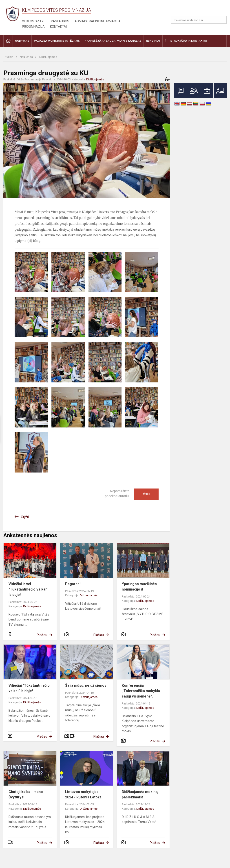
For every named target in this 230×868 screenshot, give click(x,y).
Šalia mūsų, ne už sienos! (86, 685)
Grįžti (25, 517)
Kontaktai (58, 27)
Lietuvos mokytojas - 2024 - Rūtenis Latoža (83, 794)
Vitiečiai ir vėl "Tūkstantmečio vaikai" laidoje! (28, 589)
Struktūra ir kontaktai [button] (189, 41)
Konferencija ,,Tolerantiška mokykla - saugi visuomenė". (142, 691)
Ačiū (146, 494)
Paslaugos (60, 21)
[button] (196, 9)
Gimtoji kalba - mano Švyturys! (26, 794)
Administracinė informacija (98, 21)
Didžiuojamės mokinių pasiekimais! (140, 794)
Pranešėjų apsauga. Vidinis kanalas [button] (113, 41)
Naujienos (27, 57)
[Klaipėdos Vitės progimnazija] (13, 14)
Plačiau (42, 635)
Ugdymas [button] (22, 41)
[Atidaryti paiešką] (222, 20)
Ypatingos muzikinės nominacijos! (139, 587)
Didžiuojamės (48, 57)
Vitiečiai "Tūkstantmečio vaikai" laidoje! (29, 688)
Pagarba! (73, 584)
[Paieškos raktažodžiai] (199, 20)
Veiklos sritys (34, 21)
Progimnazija (33, 27)
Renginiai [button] (153, 41)
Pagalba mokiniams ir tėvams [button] (57, 41)
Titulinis (9, 57)
